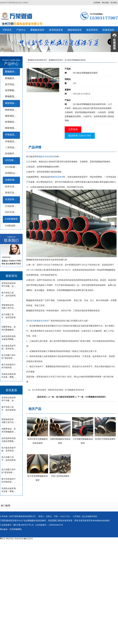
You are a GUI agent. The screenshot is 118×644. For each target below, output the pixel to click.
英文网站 (114, 3)
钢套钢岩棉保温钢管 (12, 116)
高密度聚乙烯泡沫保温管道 (60, 521)
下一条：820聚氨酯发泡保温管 (91, 397)
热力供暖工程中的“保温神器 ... (9, 357)
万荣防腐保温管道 (8, 521)
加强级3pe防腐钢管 (12, 173)
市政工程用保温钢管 (60, 476)
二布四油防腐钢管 (12, 147)
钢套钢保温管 (75, 30)
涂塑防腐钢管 (12, 180)
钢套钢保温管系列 (12, 103)
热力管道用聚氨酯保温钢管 (38, 478)
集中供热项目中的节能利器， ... (9, 366)
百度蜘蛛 (97, 3)
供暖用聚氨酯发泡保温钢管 (60, 441)
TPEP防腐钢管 (12, 167)
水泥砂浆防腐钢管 (12, 199)
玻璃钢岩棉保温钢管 (12, 122)
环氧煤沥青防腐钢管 (12, 135)
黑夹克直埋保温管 (82, 521)
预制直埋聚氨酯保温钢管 (37, 321)
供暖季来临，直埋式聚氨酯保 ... (9, 328)
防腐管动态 (108, 30)
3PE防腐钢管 (12, 160)
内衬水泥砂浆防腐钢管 (12, 212)
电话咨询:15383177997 (80, 136)
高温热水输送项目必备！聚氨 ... (9, 376)
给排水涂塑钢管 (12, 187)
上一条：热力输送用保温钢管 (61, 397)
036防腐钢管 (11, 219)
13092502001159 (56, 525)
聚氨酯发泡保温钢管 (46, 157)
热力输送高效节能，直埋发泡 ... (9, 347)
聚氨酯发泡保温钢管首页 (37, 60)
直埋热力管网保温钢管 (105, 439)
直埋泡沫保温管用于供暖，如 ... (9, 285)
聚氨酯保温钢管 (56, 177)
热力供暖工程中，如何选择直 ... (9, 317)
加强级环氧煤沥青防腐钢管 (12, 154)
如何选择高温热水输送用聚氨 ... (9, 338)
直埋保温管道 (56, 30)
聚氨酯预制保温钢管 (12, 96)
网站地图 (105, 3)
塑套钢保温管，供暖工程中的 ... (9, 307)
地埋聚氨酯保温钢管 (12, 90)
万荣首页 (7, 30)
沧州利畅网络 (16, 529)
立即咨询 (73, 129)
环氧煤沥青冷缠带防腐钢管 (12, 141)
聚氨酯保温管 (37, 30)
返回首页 (42, 397)
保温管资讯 (92, 30)
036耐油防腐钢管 (12, 226)
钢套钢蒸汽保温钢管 (12, 128)
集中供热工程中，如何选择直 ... (9, 296)
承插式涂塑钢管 (12, 193)
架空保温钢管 (12, 84)
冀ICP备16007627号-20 (23, 525)
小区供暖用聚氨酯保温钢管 (83, 441)
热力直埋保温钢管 (39, 390)
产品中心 (21, 30)
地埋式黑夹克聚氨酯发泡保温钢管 (38, 441)
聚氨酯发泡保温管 (12, 78)
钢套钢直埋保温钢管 (12, 110)
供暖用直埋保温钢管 (56, 390)
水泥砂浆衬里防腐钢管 (12, 206)
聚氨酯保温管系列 (12, 72)
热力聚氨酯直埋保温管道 (74, 390)
